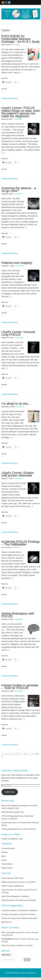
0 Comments (15, 45)
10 (25, 754)
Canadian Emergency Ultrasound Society (18, 914)
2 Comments (19, 338)
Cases (4, 860)
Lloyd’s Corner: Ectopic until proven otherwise (18, 474)
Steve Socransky (8, 932)
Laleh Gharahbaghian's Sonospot (15, 896)
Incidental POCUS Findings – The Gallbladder (21, 543)
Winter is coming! (25, 945)
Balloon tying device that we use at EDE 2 (19, 882)
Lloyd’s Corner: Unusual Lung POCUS (18, 333)
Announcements (8, 848)
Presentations (7, 864)
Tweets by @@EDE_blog (12, 839)
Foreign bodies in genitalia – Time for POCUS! (20, 687)
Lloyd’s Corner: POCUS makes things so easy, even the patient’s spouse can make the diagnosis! (21, 112)
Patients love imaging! (17, 263)
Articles (4, 852)
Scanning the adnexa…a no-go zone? (19, 189)
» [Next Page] (33, 754)
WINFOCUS (6, 922)
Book (4, 856)
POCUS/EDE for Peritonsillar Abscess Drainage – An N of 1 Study (20, 39)
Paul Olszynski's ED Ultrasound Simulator (19, 900)
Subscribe (10, 792)
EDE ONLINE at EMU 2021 (13, 812)
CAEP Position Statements (12, 886)
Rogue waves (7, 868)
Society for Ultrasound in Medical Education (19, 918)
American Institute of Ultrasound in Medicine (20, 910)
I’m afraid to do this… (16, 404)
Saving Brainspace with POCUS (18, 615)
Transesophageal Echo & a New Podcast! (19, 829)
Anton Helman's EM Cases (13, 878)
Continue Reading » (10, 98)
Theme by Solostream (27, 973)
